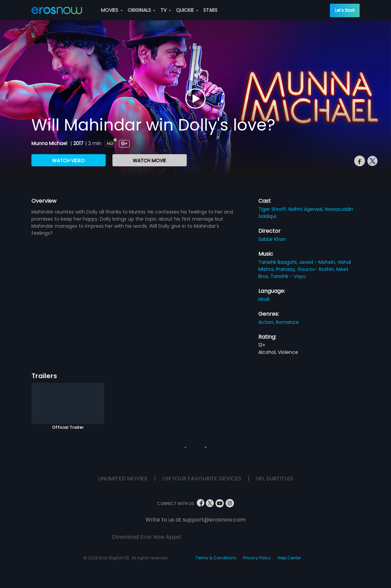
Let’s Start (345, 10)
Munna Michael (50, 143)
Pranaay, (287, 269)
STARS (210, 10)
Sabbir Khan (272, 239)
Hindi (264, 299)
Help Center (289, 558)
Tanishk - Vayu (288, 276)
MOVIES (112, 10)
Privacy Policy (257, 558)
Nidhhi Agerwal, (307, 209)
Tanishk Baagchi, (279, 262)
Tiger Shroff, (273, 209)
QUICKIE (187, 10)
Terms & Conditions (216, 558)
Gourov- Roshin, (317, 269)
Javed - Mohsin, (318, 262)
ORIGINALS (141, 10)
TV (166, 10)
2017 (78, 143)
